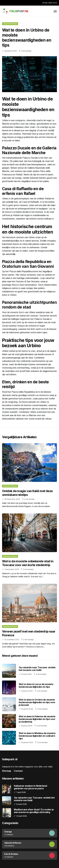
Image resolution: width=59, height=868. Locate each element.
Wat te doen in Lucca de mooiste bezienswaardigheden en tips (36, 685)
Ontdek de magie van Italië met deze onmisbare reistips (27, 493)
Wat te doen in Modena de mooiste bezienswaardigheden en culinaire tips (37, 736)
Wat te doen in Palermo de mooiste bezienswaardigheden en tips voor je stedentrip (37, 719)
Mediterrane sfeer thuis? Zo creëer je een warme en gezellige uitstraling (34, 811)
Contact (18, 771)
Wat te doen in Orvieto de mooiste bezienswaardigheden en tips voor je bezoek (37, 702)
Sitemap (7, 771)
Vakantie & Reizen (10, 24)
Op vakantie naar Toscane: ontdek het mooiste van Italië (37, 669)
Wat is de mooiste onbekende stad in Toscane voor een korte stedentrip (28, 563)
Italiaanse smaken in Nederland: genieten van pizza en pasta (31, 787)
